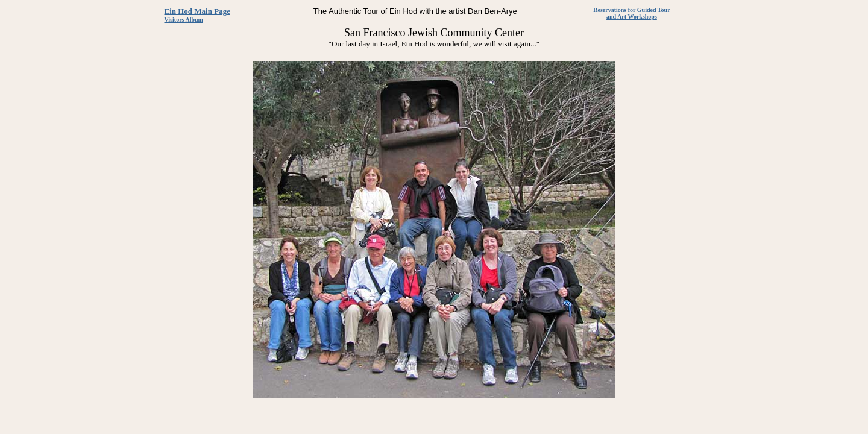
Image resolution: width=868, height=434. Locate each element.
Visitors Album (184, 20)
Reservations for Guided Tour (631, 10)
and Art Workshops (632, 17)
